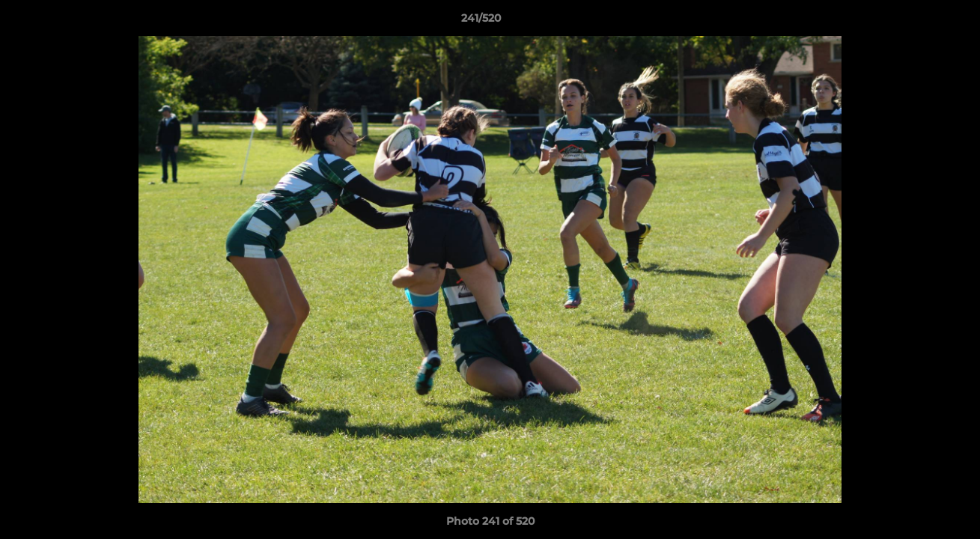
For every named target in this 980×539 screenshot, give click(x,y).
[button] (917, 22)
